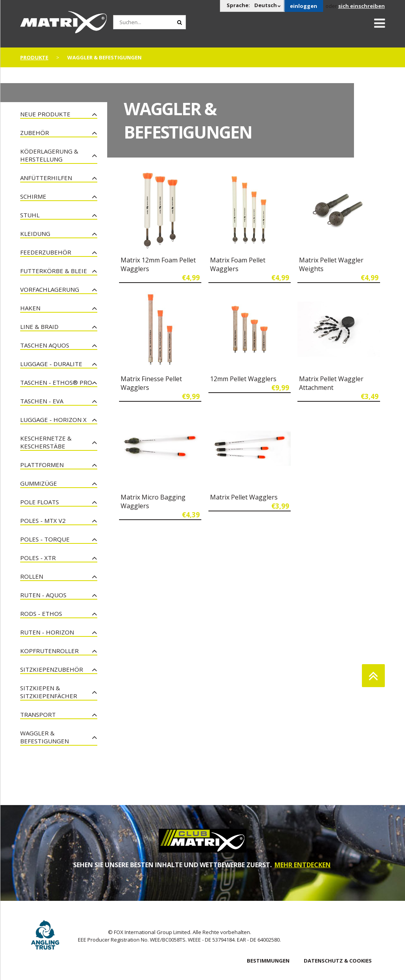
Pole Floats (40, 502)
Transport (38, 714)
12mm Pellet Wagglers (243, 379)
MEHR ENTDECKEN (303, 865)
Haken (30, 308)
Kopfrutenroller (49, 651)
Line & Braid (39, 327)
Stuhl (30, 215)
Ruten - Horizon (47, 632)
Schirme (33, 196)
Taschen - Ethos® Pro (56, 382)
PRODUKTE (34, 57)
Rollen (32, 576)
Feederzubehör (46, 252)
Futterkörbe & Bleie (54, 271)
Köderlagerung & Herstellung (49, 155)
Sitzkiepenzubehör (52, 669)
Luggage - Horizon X (53, 420)
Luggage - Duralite (51, 364)
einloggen (304, 6)
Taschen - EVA (42, 401)
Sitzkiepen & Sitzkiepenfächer (49, 692)
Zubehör (35, 133)
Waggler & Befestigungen (44, 737)
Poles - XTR (38, 558)
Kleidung (35, 234)
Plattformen (42, 465)
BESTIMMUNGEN (268, 961)
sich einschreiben (361, 6)
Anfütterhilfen (46, 178)
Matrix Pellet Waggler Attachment (331, 383)
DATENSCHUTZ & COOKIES (338, 961)
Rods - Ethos (41, 613)
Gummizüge (39, 483)
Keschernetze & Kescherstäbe (46, 442)
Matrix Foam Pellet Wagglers (238, 264)
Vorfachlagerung (50, 289)
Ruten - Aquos (43, 595)
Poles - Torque (45, 539)
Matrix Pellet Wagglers (244, 497)
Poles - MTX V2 (43, 520)
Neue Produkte (45, 114)
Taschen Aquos (45, 345)
